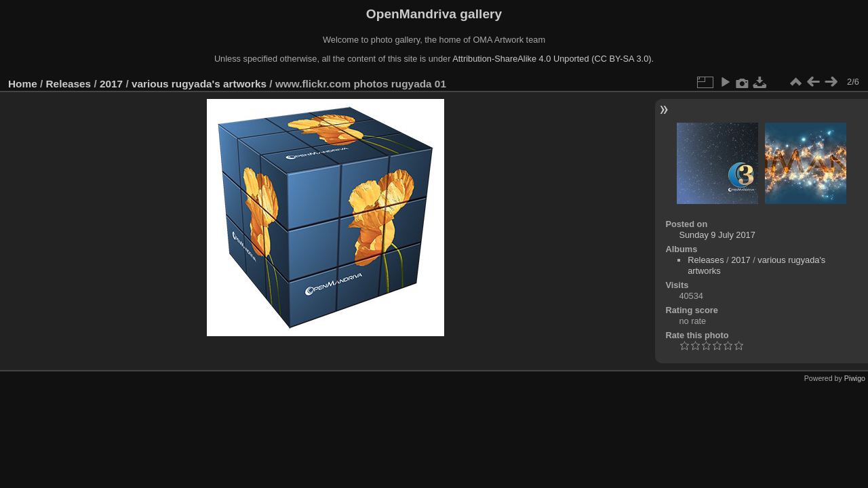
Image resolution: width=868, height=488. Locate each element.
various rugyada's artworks (199, 84)
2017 (111, 84)
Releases (69, 84)
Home (23, 84)
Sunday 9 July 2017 (717, 235)
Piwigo (855, 378)
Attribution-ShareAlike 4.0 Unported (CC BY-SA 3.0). (553, 59)
